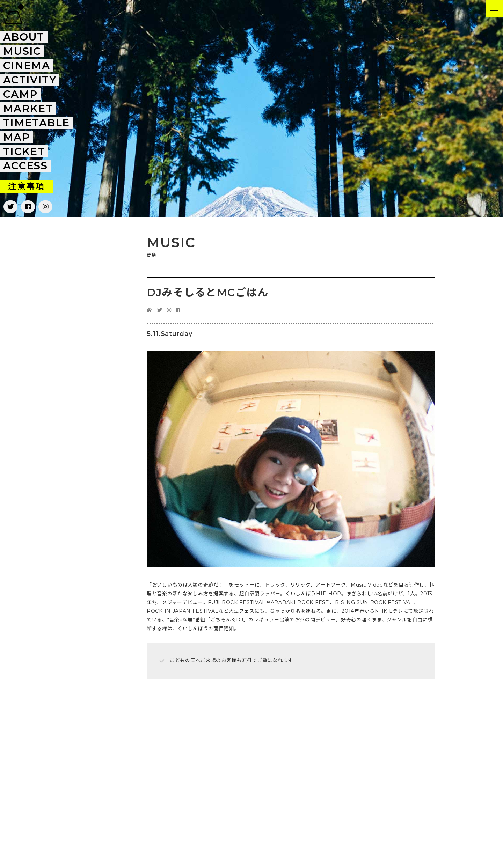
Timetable (37, 123)
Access (25, 166)
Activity (30, 80)
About (24, 37)
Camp (20, 94)
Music (22, 51)
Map (16, 137)
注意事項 (26, 186)
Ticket (24, 151)
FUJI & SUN (14, 14)
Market (28, 108)
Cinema (27, 65)
